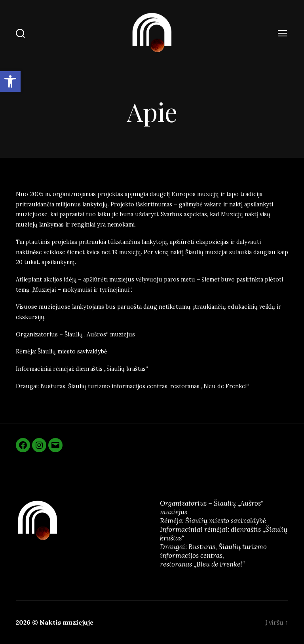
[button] (10, 81)
